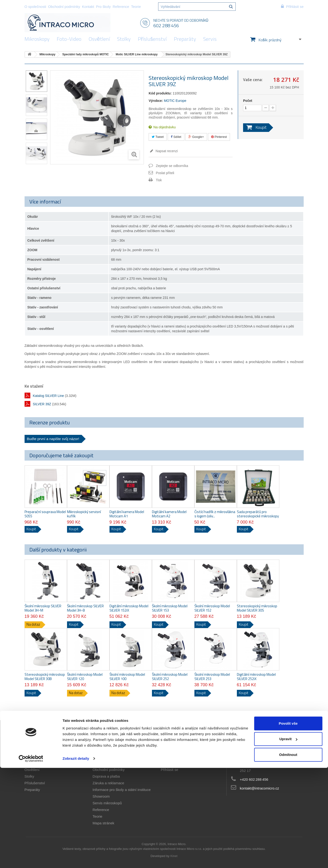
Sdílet (176, 137)
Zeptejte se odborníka (172, 166)
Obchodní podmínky (64, 7)
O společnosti (35, 7)
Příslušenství (152, 39)
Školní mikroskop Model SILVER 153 (170, 608)
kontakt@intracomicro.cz (259, 788)
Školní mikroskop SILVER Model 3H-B (85, 608)
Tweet (158, 137)
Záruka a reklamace (108, 783)
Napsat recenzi (166, 151)
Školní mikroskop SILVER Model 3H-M (43, 608)
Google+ (196, 137)
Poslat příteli (165, 173)
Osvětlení (99, 39)
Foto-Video (69, 39)
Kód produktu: (160, 93)
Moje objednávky (174, 756)
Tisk (159, 180)
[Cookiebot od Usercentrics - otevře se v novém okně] (31, 859)
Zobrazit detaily (76, 859)
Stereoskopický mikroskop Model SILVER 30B (45, 677)
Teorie (136, 7)
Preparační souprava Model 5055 (45, 514)
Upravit (288, 839)
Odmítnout (288, 855)
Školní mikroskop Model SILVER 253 (212, 677)
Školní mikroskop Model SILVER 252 (170, 677)
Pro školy (104, 7)
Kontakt (88, 7)
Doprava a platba (106, 776)
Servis (210, 39)
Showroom (101, 796)
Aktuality (99, 756)
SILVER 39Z (42, 404)
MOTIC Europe (175, 101)
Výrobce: (156, 101)
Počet (248, 101)
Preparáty (185, 39)
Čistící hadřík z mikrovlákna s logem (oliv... (215, 514)
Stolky (124, 39)
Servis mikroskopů (107, 803)
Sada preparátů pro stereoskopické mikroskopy (258, 514)
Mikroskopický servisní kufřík (84, 514)
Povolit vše (288, 824)
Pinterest (219, 137)
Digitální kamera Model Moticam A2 (169, 514)
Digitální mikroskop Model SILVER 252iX (256, 677)
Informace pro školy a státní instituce (122, 790)
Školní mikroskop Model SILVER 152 (212, 608)
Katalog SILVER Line (49, 396)
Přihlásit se (169, 770)
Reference (121, 7)
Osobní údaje (171, 763)
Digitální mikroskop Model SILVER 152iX (129, 608)
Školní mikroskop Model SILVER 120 (85, 677)
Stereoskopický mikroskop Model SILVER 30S (257, 608)
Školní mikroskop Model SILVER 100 (127, 677)
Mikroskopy (37, 39)
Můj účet (170, 748)
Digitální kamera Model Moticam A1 (127, 514)
